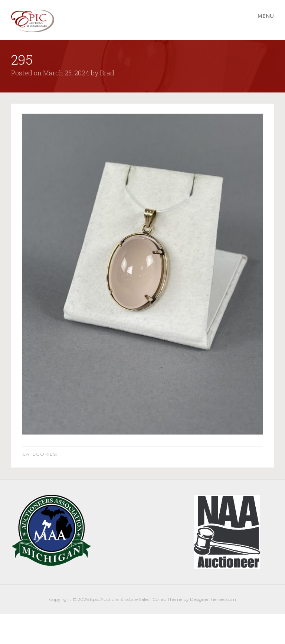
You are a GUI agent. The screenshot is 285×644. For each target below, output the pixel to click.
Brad (107, 73)
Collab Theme (167, 599)
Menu (266, 16)
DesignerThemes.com (213, 599)
